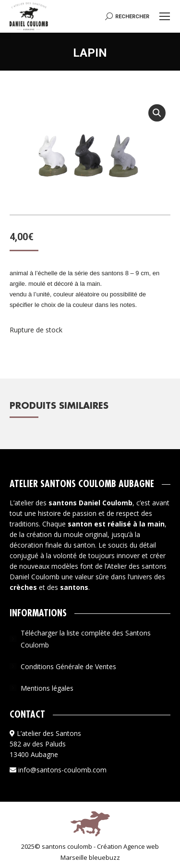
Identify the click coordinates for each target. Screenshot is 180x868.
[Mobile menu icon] (165, 16)
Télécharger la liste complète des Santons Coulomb (86, 639)
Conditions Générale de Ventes (68, 666)
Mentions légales (47, 688)
